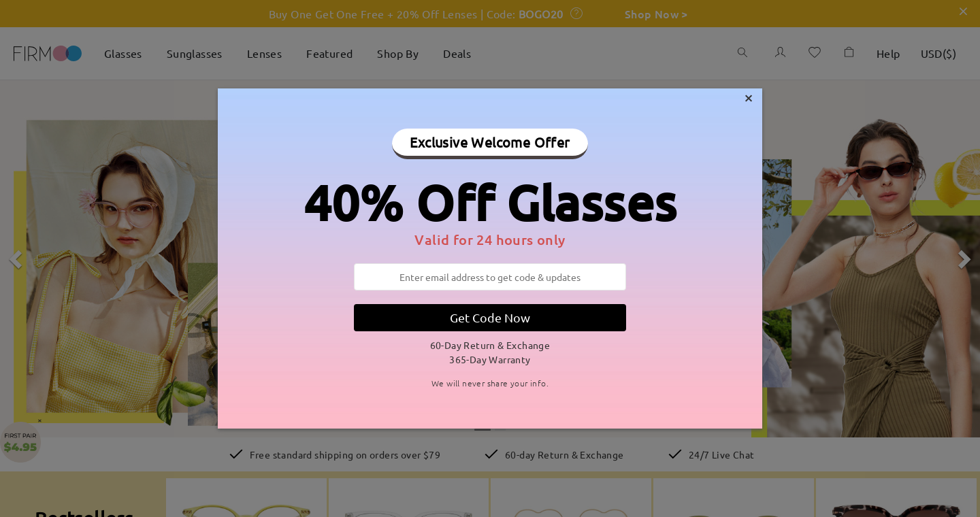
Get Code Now (490, 317)
